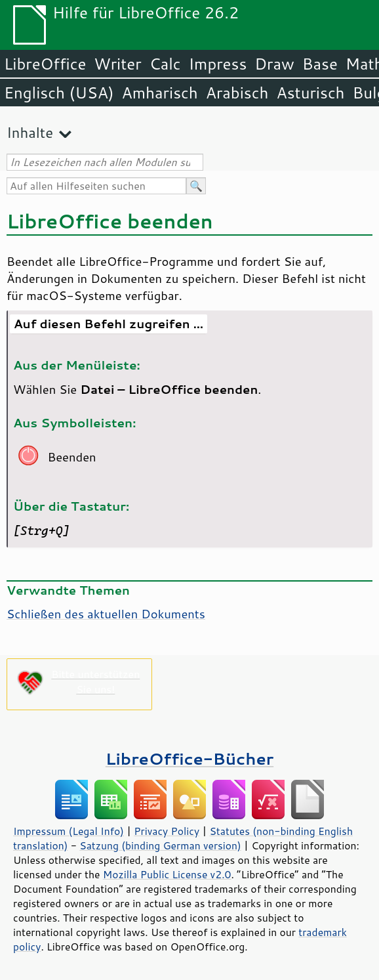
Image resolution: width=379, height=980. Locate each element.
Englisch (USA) (59, 93)
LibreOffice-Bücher (190, 758)
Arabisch (237, 93)
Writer (117, 64)
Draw (274, 64)
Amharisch (160, 93)
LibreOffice (45, 64)
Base (320, 64)
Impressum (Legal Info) (69, 831)
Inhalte (30, 132)
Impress (218, 64)
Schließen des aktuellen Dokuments (106, 614)
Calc (165, 64)
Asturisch (310, 93)
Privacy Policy (167, 831)
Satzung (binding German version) (160, 845)
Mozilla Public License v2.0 (167, 874)
